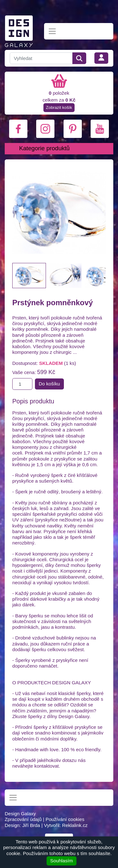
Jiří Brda (31, 825)
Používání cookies (65, 819)
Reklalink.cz (75, 825)
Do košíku (49, 384)
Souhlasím (62, 861)
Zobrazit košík (59, 107)
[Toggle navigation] (52, 31)
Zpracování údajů (23, 819)
